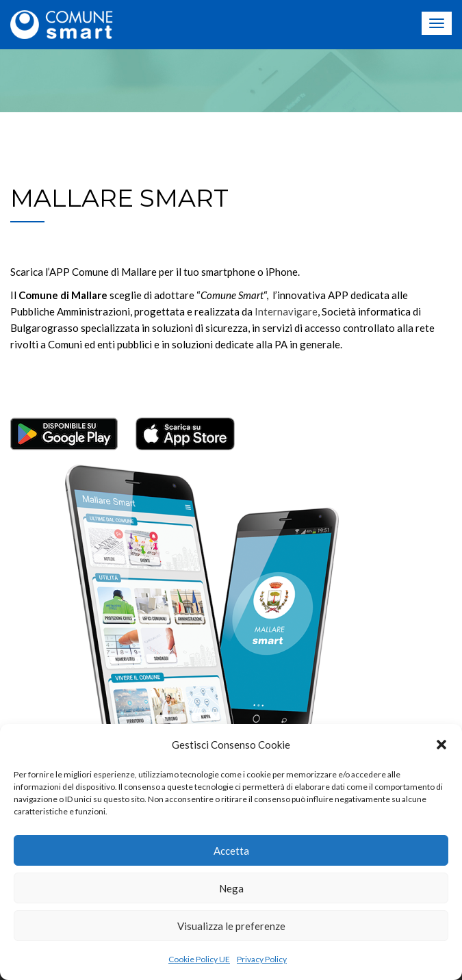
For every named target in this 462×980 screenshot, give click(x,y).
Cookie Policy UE (199, 959)
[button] (441, 745)
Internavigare (286, 311)
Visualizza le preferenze (231, 926)
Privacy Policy (262, 959)
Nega (231, 888)
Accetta (231, 851)
